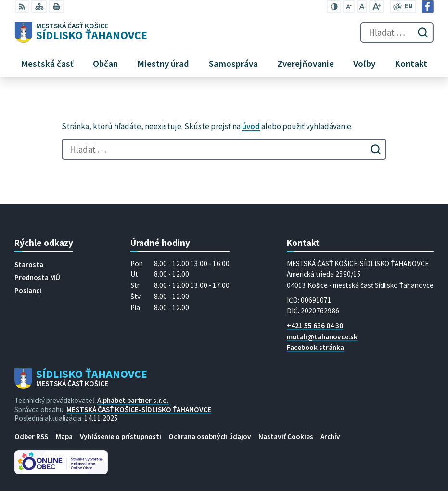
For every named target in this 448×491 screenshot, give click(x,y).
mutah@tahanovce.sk (322, 337)
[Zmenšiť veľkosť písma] (349, 6)
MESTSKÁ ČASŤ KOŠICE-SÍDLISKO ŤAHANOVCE (139, 409)
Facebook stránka (315, 347)
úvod (251, 126)
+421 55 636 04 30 (315, 326)
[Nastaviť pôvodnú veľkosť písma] (362, 6)
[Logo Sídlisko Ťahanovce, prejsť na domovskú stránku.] (81, 33)
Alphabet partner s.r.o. (133, 400)
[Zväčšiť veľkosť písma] (377, 6)
